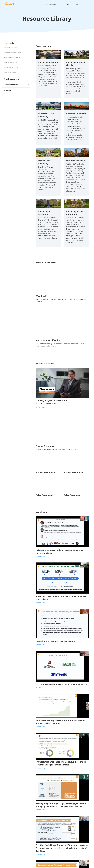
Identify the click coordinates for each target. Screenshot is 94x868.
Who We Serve (51, 4)
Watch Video (40, 407)
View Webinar (41, 557)
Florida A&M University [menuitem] (11, 67)
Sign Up (78, 4)
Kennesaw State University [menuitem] (13, 57)
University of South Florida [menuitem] (12, 53)
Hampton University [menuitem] (10, 62)
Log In (88, 4)
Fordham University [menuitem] (10, 72)
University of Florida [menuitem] (10, 48)
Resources (65, 4)
